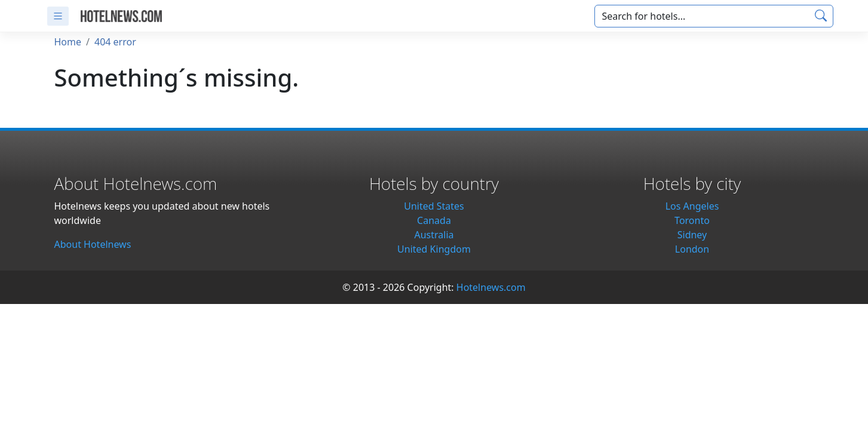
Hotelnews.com (491, 287)
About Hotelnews (93, 244)
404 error (115, 42)
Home (68, 42)
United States (434, 206)
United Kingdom (434, 249)
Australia (434, 235)
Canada (434, 220)
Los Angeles (692, 206)
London (692, 249)
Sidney (692, 235)
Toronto (692, 220)
